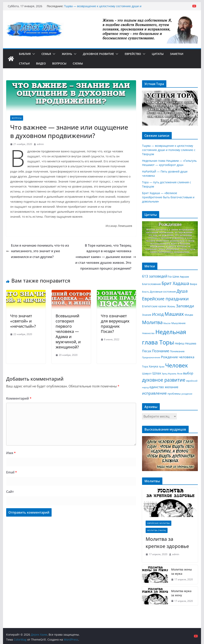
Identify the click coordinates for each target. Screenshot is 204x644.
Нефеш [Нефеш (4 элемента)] (179, 343)
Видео (41, 63)
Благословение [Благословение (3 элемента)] (151, 284)
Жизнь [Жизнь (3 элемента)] (171, 306)
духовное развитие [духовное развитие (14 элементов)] (164, 380)
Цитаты (158, 54)
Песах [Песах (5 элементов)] (147, 351)
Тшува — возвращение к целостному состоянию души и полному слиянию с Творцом (103, 8)
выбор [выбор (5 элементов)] (188, 373)
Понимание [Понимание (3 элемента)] (177, 351)
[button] (33, 54)
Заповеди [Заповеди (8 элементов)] (185, 306)
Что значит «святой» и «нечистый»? (23, 321)
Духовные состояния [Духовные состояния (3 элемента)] (163, 292)
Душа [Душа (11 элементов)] (182, 291)
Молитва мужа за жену (181, 593)
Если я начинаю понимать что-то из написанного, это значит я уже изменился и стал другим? (38, 251)
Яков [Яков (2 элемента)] (180, 374)
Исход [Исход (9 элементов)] (158, 314)
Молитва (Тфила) (157, 530)
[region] (170, 108)
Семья (46, 54)
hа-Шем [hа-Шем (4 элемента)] (174, 276)
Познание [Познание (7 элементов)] (161, 351)
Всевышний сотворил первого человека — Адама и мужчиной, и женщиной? (68, 331)
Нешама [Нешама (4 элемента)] (191, 343)
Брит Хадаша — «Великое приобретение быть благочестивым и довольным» (168, 197)
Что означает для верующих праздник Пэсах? (115, 324)
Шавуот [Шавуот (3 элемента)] (147, 373)
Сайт (10, 492)
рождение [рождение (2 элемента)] (187, 394)
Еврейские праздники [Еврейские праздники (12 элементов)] (165, 299)
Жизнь (67, 54)
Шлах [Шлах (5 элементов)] (157, 373)
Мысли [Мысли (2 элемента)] (167, 323)
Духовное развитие (98, 54)
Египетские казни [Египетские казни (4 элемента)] (154, 306)
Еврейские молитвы (158, 523)
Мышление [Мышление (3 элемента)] (178, 323)
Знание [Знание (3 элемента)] (147, 315)
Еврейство (133, 54)
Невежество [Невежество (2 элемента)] (148, 333)
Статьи (24, 63)
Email (12, 472)
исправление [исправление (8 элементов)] (154, 393)
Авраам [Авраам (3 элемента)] (184, 277)
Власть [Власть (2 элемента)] (146, 292)
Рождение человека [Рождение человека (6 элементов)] (178, 357)
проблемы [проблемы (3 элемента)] (174, 394)
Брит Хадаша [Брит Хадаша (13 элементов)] (175, 283)
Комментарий (19, 398)
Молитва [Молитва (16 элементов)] (152, 322)
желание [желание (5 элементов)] (172, 387)
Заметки (177, 54)
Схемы (78, 63)
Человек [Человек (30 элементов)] (177, 365)
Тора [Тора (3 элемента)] (145, 366)
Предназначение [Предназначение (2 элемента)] (151, 357)
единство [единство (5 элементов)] (157, 387)
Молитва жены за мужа (181, 572)
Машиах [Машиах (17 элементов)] (174, 314)
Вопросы (59, 63)
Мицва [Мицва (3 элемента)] (189, 315)
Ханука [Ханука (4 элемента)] (153, 366)
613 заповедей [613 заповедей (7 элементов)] (155, 276)
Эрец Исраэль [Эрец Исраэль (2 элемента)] (169, 374)
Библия (25, 54)
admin (40, 144)
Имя (11, 453)
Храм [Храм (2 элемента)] (162, 367)
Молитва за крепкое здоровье (167, 542)
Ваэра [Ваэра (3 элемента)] (193, 284)
